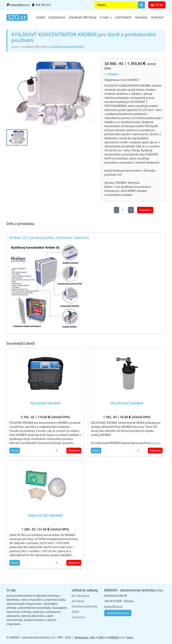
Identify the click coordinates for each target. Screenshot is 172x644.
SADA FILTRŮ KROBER (45, 515)
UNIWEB (114, 637)
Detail (15, 451)
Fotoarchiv (78, 617)
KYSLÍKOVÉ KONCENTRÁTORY (67, 47)
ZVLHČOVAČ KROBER (127, 403)
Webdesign (82, 637)
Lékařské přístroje (83, 17)
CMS (101, 637)
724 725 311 (43, 5)
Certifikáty (123, 17)
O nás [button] (105, 17)
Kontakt (157, 17)
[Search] (116, 5)
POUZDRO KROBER (45, 403)
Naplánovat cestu (118, 613)
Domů (41, 17)
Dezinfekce (57, 17)
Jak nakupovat (81, 596)
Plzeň (130, 637)
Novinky (141, 17)
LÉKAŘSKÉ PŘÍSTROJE (34, 47)
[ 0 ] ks (157, 5)
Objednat (145, 210)
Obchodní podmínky (85, 606)
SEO (93, 637)
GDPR (75, 612)
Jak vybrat (78, 601)
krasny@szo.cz (18, 5)
